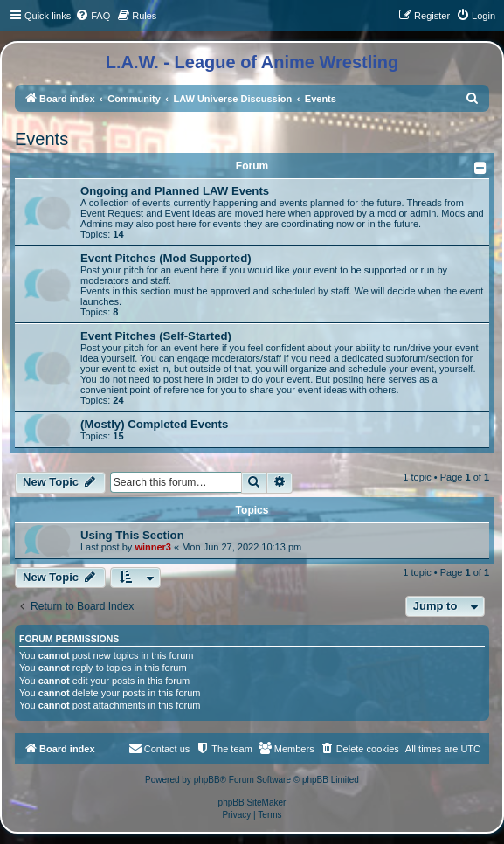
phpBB (207, 780)
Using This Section (132, 535)
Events (41, 139)
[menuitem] (93, 16)
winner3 (153, 547)
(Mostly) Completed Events (154, 424)
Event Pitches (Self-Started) (156, 336)
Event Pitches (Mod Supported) (166, 258)
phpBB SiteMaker (252, 802)
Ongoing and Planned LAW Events (175, 191)
